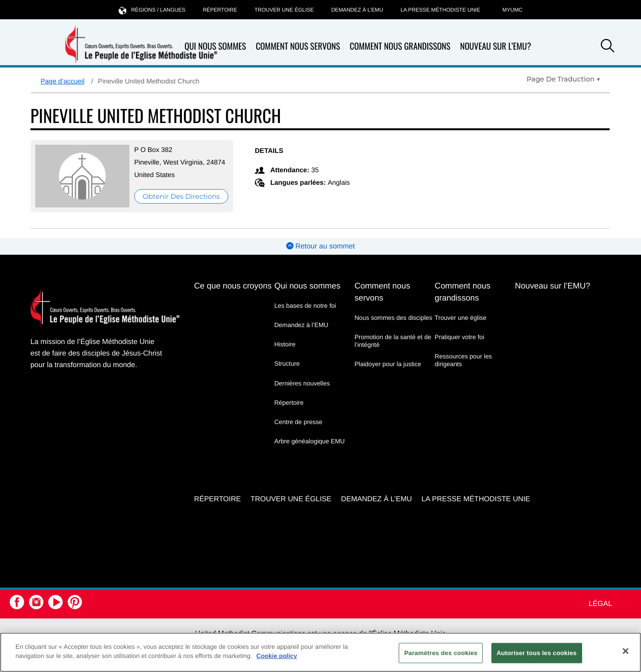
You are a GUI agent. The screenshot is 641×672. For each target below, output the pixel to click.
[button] (608, 47)
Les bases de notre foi (305, 306)
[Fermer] (626, 651)
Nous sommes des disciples (393, 318)
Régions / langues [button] (152, 10)
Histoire (285, 344)
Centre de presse (298, 422)
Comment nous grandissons (400, 47)
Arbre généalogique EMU (309, 441)
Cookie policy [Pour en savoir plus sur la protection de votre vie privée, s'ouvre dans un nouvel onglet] (277, 656)
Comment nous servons (298, 47)
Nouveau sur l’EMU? (495, 46)
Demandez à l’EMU (357, 10)
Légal (600, 604)
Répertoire (220, 10)
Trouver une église (284, 10)
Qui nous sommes (307, 286)
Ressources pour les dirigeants (464, 360)
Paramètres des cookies (441, 653)
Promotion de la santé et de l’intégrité (393, 341)
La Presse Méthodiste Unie (440, 10)
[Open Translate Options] (564, 79)
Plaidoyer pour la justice (388, 364)
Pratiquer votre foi (460, 337)
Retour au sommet (321, 246)
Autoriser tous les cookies (537, 653)
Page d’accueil (63, 81)
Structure (287, 363)
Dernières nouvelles (302, 383)
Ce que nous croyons (233, 286)
